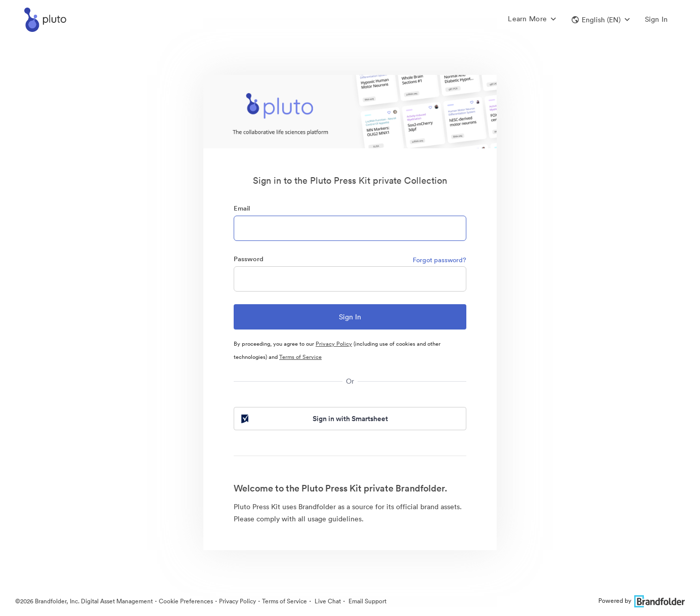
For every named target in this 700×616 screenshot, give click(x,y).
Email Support (367, 601)
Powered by (642, 601)
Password (249, 259)
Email (242, 208)
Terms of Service (300, 357)
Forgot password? (440, 260)
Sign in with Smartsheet (314, 419)
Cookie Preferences (186, 601)
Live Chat (327, 601)
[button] (601, 20)
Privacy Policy (334, 344)
